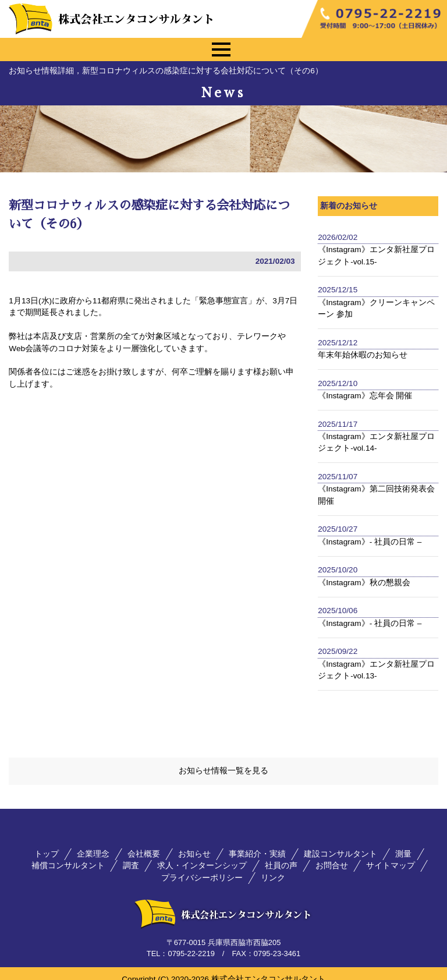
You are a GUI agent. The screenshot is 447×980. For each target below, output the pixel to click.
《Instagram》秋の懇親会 (364, 583)
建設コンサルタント (340, 843)
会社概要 (144, 843)
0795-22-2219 (191, 942)
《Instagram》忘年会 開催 (365, 396)
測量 (403, 843)
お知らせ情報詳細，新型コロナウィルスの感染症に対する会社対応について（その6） (166, 71)
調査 (131, 855)
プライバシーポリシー (202, 866)
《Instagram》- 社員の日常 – (370, 542)
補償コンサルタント (68, 855)
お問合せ (332, 855)
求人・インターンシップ (202, 855)
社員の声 (281, 855)
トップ (47, 843)
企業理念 (93, 843)
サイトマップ (391, 855)
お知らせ (194, 843)
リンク (273, 866)
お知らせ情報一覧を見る (223, 760)
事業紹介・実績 (257, 843)
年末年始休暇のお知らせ (363, 355)
